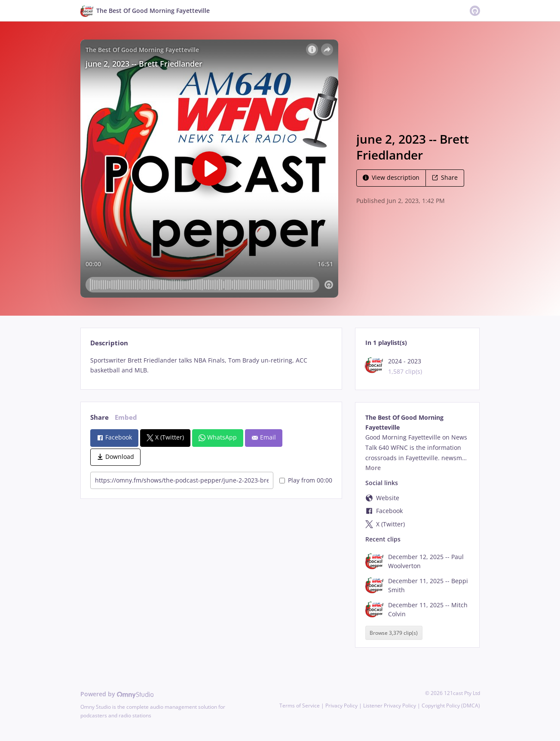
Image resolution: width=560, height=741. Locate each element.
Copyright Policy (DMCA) (451, 706)
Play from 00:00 (306, 480)
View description (391, 177)
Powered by (117, 694)
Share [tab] (99, 417)
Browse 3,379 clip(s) (394, 633)
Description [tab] (109, 343)
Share (445, 177)
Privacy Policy (341, 706)
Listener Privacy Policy (390, 706)
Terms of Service (300, 706)
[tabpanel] (211, 366)
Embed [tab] (126, 417)
